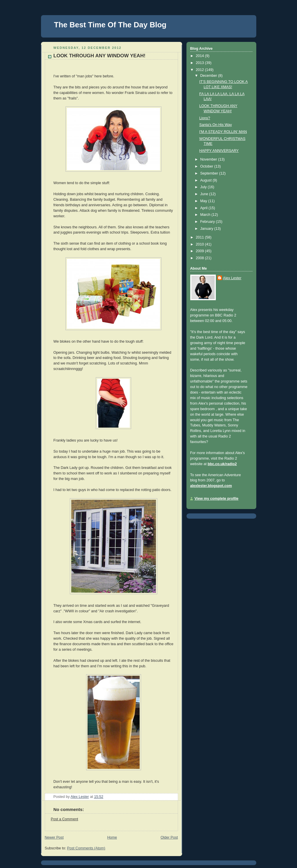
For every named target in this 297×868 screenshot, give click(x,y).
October (207, 166)
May (204, 201)
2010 (200, 244)
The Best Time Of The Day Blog (110, 25)
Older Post (169, 837)
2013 (200, 63)
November (209, 159)
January (207, 229)
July (204, 187)
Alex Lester (232, 278)
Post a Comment (65, 819)
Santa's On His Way (216, 125)
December (209, 76)
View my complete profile (217, 499)
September (210, 173)
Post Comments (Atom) (86, 848)
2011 (200, 237)
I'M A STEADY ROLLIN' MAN (223, 132)
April (204, 208)
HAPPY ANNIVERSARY (219, 151)
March (206, 215)
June (205, 194)
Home (112, 837)
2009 (200, 251)
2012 (200, 70)
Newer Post (54, 837)
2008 (200, 258)
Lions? (205, 118)
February (208, 222)
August (206, 180)
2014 (200, 56)
